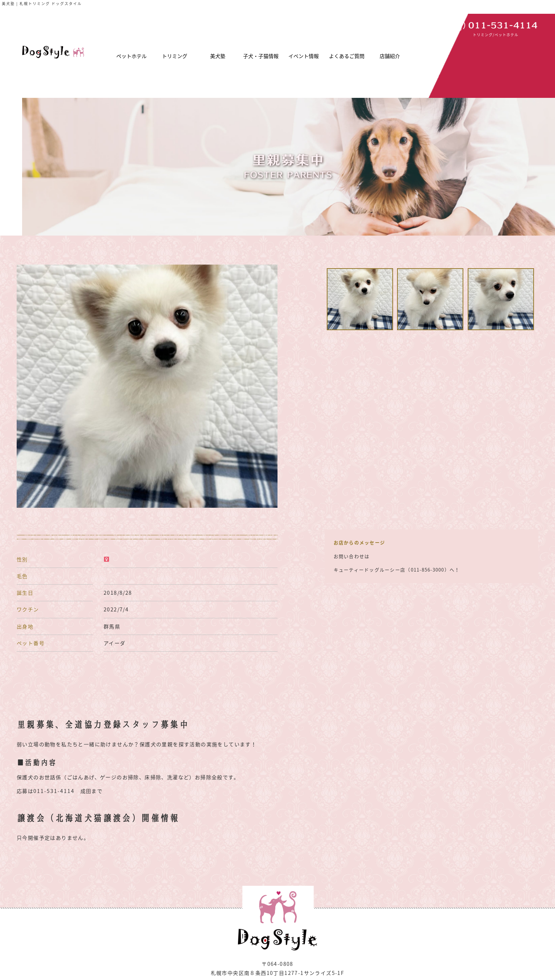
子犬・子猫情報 (261, 56)
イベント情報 (304, 56)
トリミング (175, 56)
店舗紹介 (390, 56)
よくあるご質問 (347, 56)
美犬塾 (218, 56)
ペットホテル (132, 56)
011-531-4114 (54, 791)
